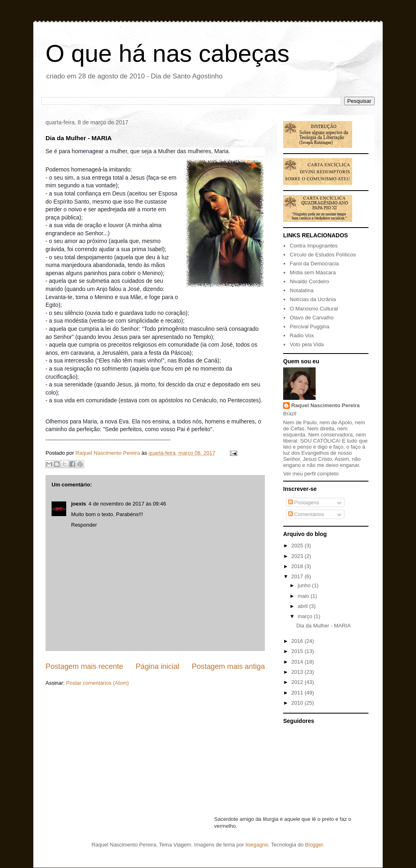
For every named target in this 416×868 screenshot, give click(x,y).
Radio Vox (302, 335)
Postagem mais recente (84, 666)
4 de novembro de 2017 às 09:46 (127, 504)
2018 (298, 566)
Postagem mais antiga (228, 666)
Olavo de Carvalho (312, 318)
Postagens (304, 502)
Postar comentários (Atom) (98, 683)
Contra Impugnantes (314, 246)
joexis (79, 504)
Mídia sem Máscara (313, 272)
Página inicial (157, 666)
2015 (298, 651)
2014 (298, 662)
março (306, 616)
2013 (298, 672)
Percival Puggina (310, 327)
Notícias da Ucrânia (313, 299)
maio (304, 596)
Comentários (306, 514)
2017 (298, 576)
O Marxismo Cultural (314, 309)
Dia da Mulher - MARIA (323, 626)
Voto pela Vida (307, 344)
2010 (298, 703)
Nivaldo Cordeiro (309, 281)
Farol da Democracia (314, 264)
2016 (298, 641)
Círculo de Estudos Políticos (323, 255)
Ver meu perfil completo (311, 474)
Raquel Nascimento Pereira (325, 405)
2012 (298, 682)
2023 (298, 556)
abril (303, 606)
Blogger (314, 845)
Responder (84, 525)
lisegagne (257, 845)
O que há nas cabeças (167, 53)
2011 (298, 693)
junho (305, 585)
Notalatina (302, 290)
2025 (298, 546)
